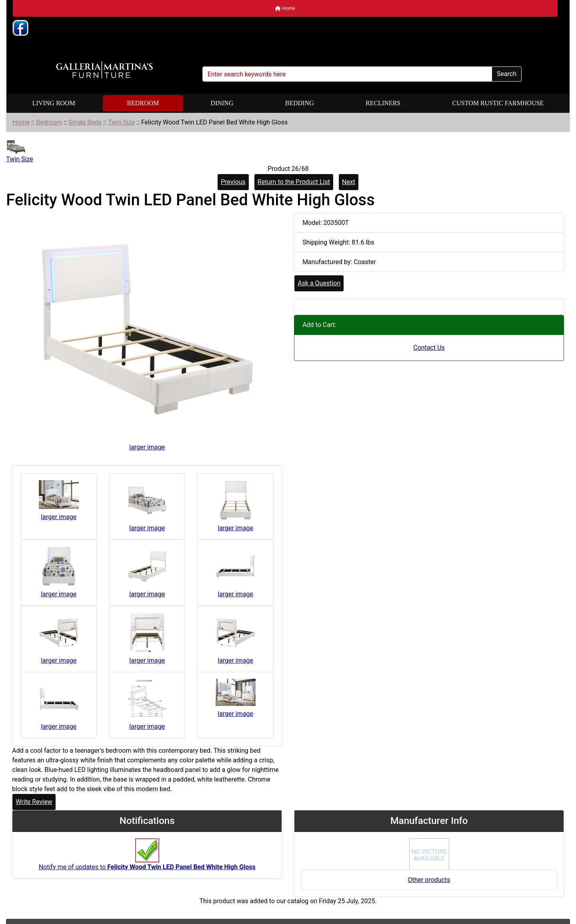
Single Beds (85, 122)
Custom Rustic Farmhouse (498, 103)
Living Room (54, 103)
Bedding (300, 103)
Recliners (383, 103)
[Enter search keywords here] (347, 74)
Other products (429, 880)
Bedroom (143, 103)
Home (285, 8)
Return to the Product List (294, 182)
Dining (222, 103)
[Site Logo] (105, 70)
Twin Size (122, 122)
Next (349, 182)
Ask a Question (319, 283)
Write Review (34, 802)
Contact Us (429, 348)
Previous (233, 182)
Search (507, 74)
